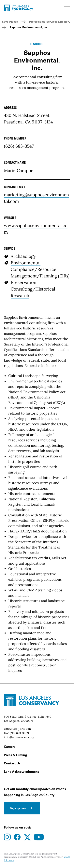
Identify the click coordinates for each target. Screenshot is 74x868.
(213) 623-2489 (23, 729)
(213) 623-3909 (19, 733)
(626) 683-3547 (19, 146)
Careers (10, 747)
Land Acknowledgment (21, 772)
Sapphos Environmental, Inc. (29, 27)
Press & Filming (15, 755)
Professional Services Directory (50, 22)
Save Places (10, 22)
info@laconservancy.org (19, 737)
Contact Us (12, 763)
